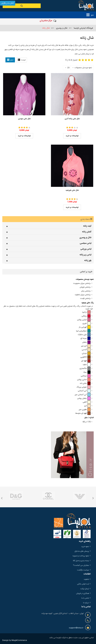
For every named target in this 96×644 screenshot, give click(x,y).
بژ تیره (86, 312)
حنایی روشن (84, 380)
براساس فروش (85, 287)
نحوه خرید (85, 547)
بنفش (86, 342)
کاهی (87, 402)
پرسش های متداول (82, 551)
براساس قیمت (85, 298)
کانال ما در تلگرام (8, 3)
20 (67, 68)
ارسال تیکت (85, 589)
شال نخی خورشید (72, 190)
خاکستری (85, 368)
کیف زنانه (87, 226)
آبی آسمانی (84, 391)
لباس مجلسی (86, 243)
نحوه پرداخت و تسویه (81, 556)
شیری (87, 323)
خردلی (86, 353)
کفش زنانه (87, 232)
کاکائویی (85, 357)
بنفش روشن (84, 398)
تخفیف (86, 579)
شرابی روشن (84, 320)
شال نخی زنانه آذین (72, 119)
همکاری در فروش (83, 593)
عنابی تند (85, 383)
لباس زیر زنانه (86, 255)
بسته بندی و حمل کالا (81, 561)
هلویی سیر (85, 410)
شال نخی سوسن (24, 119)
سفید (87, 365)
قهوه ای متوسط (83, 413)
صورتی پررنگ (84, 387)
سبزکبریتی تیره (83, 331)
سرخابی (86, 376)
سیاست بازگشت (83, 570)
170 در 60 (87, 422)
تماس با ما (85, 598)
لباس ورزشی (86, 249)
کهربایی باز (85, 327)
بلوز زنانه (88, 261)
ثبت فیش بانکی (83, 584)
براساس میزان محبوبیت (82, 283)
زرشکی (86, 316)
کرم (87, 406)
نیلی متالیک (84, 335)
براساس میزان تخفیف (83, 295)
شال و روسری (85, 238)
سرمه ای (86, 338)
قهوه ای (86, 361)
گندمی (86, 350)
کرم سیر (86, 346)
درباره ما (86, 603)
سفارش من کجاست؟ (81, 565)
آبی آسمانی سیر (83, 395)
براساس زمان (86, 291)
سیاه (87, 372)
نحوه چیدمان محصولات (83, 68)
